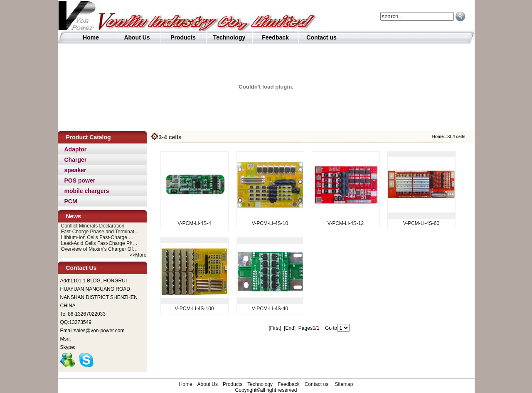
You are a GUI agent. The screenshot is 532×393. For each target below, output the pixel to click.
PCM (71, 201)
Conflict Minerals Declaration (93, 226)
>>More (138, 255)
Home (91, 37)
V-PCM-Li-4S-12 (346, 223)
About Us (137, 37)
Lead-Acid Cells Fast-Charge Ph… (99, 243)
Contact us (321, 37)
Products (183, 37)
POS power (80, 180)
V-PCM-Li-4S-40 (270, 309)
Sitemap (344, 384)
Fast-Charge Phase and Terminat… (100, 232)
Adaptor (76, 149)
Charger (76, 160)
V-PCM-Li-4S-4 (194, 223)
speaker (75, 170)
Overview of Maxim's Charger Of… (100, 249)
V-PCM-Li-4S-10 (270, 223)
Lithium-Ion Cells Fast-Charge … (97, 237)
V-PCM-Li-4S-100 (194, 309)
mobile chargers (87, 191)
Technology (229, 37)
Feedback (275, 37)
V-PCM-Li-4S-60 (421, 223)
